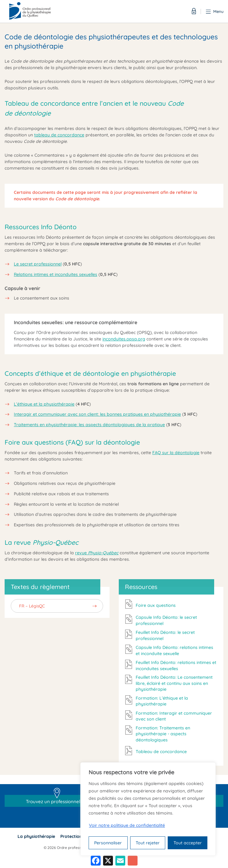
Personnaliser (108, 843)
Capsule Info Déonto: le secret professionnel (166, 620)
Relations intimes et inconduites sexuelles (56, 274)
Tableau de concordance (161, 752)
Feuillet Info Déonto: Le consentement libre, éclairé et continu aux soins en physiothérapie (174, 683)
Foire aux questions (156, 605)
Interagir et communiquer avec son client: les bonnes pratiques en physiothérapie (97, 414)
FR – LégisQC (32, 606)
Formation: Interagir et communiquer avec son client (174, 716)
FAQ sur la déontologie (176, 453)
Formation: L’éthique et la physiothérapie (162, 701)
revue (97, 553)
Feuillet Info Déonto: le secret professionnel (165, 635)
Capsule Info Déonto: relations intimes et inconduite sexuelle (174, 650)
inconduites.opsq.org (124, 339)
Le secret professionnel (38, 264)
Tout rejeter (148, 843)
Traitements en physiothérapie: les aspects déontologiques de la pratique (89, 425)
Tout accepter (188, 843)
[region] (148, 809)
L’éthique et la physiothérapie (44, 404)
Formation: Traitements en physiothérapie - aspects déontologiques (163, 734)
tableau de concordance (59, 135)
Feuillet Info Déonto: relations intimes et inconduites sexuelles (176, 666)
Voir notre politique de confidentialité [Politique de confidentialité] (127, 825)
